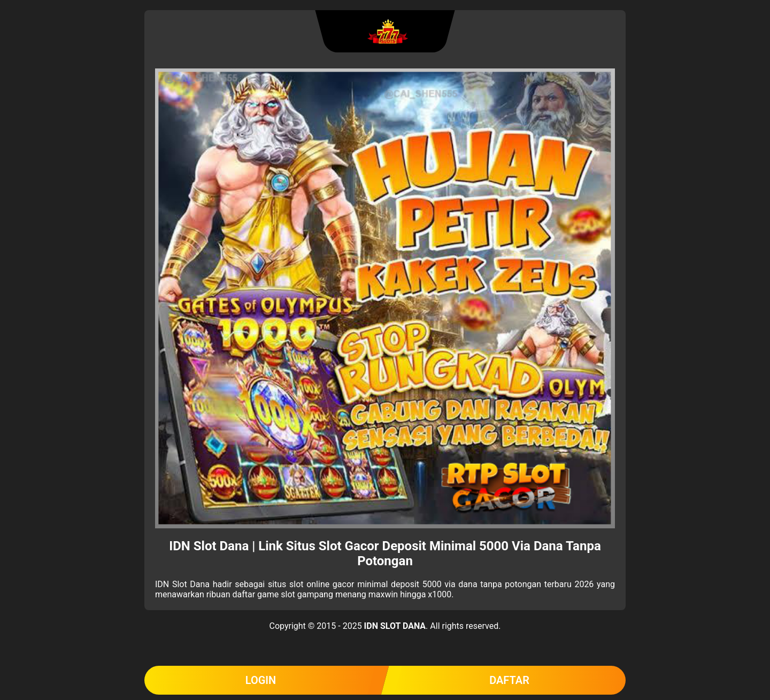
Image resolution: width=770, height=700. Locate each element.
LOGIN (261, 680)
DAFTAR (509, 680)
